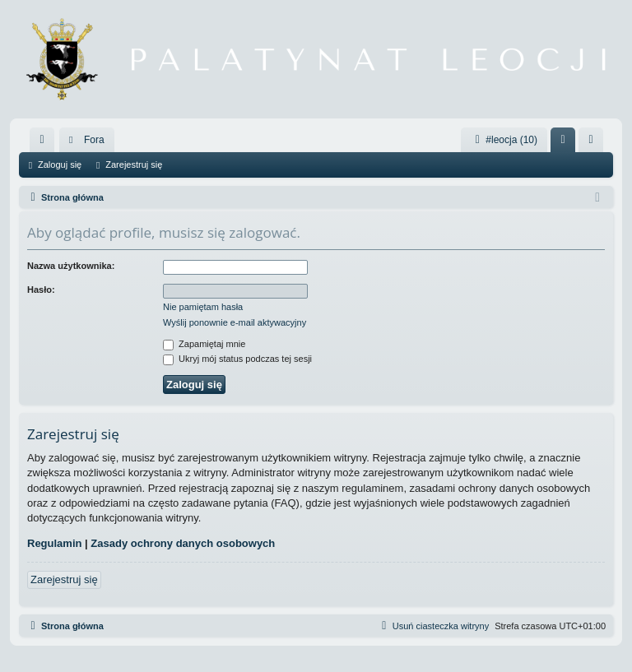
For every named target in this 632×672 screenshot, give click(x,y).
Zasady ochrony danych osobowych (183, 543)
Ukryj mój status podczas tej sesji (237, 359)
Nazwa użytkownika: (71, 266)
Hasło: (41, 290)
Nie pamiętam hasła (203, 307)
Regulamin (54, 543)
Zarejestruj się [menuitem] (594, 143)
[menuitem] (42, 140)
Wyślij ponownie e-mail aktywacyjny (235, 322)
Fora (94, 140)
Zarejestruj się (134, 165)
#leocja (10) (504, 140)
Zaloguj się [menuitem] (567, 143)
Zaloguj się (60, 165)
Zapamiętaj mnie (204, 344)
